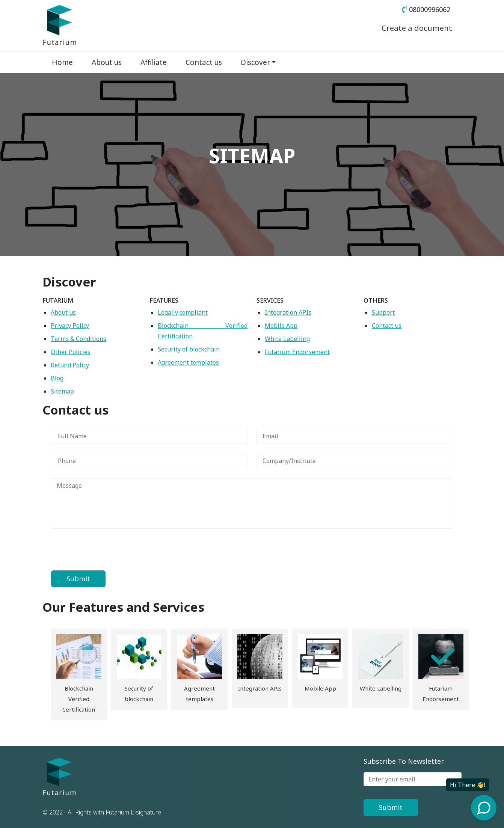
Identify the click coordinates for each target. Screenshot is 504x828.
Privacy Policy (70, 326)
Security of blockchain (189, 349)
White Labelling (287, 339)
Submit (391, 807)
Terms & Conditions (78, 339)
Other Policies (71, 352)
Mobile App (281, 326)
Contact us (204, 62)
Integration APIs (288, 312)
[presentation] (109, 549)
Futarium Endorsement (297, 352)
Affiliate (154, 62)
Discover (255, 62)
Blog (57, 378)
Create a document (413, 28)
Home (62, 62)
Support (383, 312)
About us (107, 62)
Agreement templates (188, 362)
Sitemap (62, 391)
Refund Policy (70, 365)
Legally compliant (183, 312)
